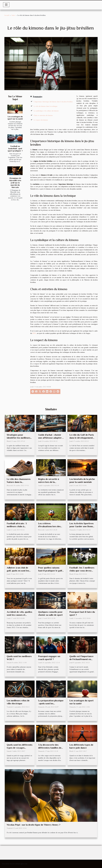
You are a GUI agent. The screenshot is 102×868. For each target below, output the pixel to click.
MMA (34, 333)
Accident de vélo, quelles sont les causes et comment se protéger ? (19, 615)
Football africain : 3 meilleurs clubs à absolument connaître (18, 526)
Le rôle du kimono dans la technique (46, 106)
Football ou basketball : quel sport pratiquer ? (15, 148)
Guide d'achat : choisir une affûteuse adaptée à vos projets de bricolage (51, 438)
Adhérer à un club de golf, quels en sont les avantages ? (18, 571)
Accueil (7, 15)
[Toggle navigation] (6, 5)
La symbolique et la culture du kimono (46, 111)
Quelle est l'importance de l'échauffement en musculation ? (81, 659)
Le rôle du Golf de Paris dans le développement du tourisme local (82, 438)
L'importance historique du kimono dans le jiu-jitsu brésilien (53, 102)
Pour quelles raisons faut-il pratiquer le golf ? (50, 571)
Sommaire (38, 97)
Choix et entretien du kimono (43, 115)
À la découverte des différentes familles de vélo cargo (50, 748)
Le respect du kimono (41, 120)
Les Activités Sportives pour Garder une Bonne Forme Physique (82, 526)
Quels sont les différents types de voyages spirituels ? (20, 748)
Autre (13, 15)
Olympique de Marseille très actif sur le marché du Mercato (15, 183)
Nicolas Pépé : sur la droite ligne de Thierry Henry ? (34, 825)
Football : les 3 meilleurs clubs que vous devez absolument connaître (82, 571)
